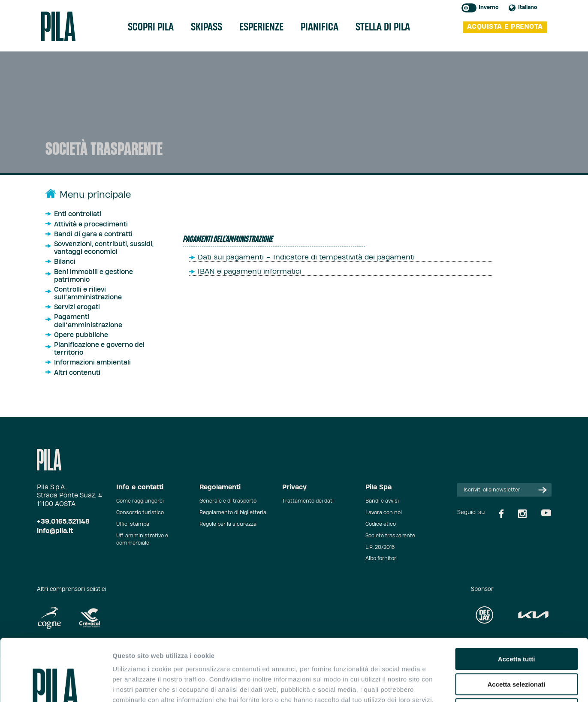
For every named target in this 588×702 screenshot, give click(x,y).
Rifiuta (517, 647)
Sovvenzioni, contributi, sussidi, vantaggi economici (104, 248)
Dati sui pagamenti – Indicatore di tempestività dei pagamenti (306, 257)
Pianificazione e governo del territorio (99, 349)
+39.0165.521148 (63, 522)
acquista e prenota (505, 27)
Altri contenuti (77, 373)
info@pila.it (55, 531)
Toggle (469, 8)
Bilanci (65, 262)
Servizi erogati (77, 307)
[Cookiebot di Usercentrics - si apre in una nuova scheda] (56, 685)
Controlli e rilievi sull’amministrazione (88, 294)
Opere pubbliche (81, 335)
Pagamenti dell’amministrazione (88, 321)
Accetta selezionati (516, 622)
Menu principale (95, 195)
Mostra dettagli (451, 685)
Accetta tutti (517, 597)
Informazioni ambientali (92, 363)
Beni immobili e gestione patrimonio (93, 276)
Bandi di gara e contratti (93, 234)
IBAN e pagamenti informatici (250, 271)
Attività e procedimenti (91, 224)
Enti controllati (78, 214)
